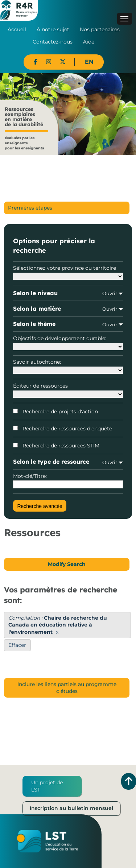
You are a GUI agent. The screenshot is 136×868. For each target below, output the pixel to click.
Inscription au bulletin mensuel (71, 808)
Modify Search (67, 564)
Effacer (17, 645)
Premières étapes (30, 208)
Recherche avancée (40, 506)
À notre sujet (53, 29)
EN (89, 62)
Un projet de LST (47, 786)
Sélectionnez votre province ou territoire (68, 272)
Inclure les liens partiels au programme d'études (67, 688)
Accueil (17, 29)
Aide (89, 42)
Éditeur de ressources (68, 390)
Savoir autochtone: (68, 366)
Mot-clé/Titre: (68, 481)
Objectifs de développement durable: (68, 343)
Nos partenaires (100, 29)
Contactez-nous (53, 42)
